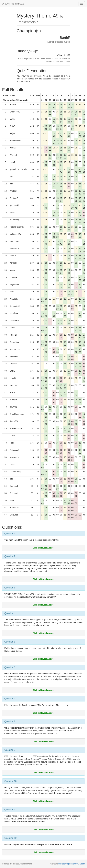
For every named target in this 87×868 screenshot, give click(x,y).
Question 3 (10, 588)
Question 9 (10, 750)
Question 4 (10, 613)
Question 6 (10, 667)
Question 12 (10, 838)
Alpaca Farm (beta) (13, 4)
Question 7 (10, 699)
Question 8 (10, 721)
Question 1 (10, 534)
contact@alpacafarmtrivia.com (72, 864)
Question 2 (10, 556)
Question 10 (10, 781)
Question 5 (10, 642)
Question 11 (10, 810)
